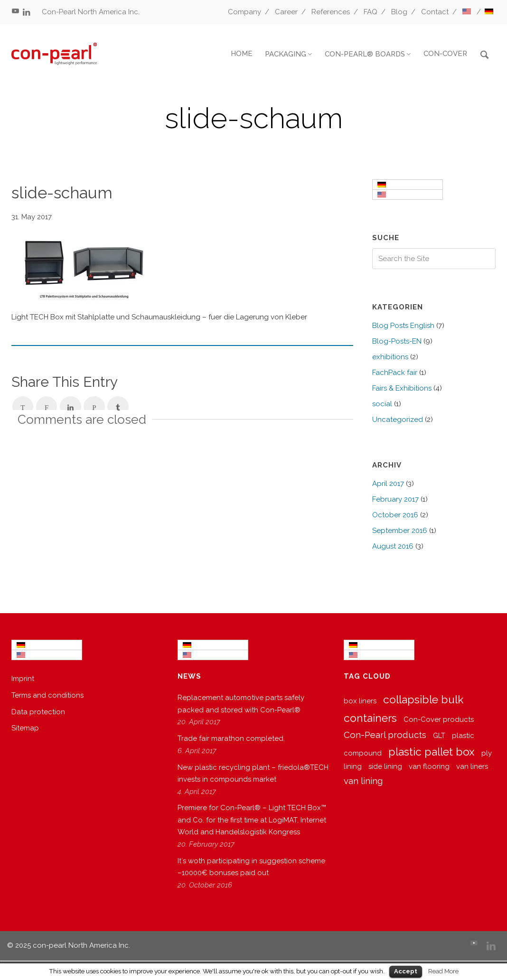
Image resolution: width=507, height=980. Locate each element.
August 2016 (393, 546)
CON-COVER (445, 54)
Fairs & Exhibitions (402, 388)
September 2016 (400, 531)
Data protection (38, 712)
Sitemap (25, 728)
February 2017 (395, 499)
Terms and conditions (47, 695)
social (382, 404)
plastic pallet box (432, 751)
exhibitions (390, 357)
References (331, 12)
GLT (439, 736)
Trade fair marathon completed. (231, 738)
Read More (443, 971)
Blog (399, 12)
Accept (406, 971)
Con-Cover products (439, 719)
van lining (363, 781)
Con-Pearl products (385, 735)
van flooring (429, 766)
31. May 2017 (32, 217)
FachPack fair (395, 373)
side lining (385, 766)
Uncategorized (398, 420)
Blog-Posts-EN (397, 341)
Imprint (23, 679)
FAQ (371, 12)
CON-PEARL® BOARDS (365, 54)
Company (244, 12)
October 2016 (395, 515)
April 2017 (388, 484)
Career (286, 12)
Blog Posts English (403, 326)
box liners (360, 701)
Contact (435, 12)
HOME (242, 54)
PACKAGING (286, 54)
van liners (472, 766)
